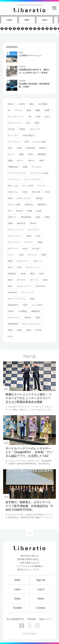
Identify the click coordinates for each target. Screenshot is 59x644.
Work (6, 389)
